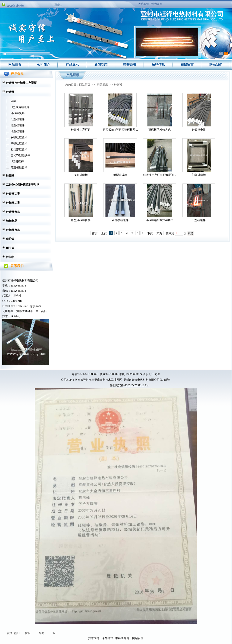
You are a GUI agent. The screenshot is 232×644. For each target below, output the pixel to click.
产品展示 (72, 64)
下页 (150, 233)
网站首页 (15, 64)
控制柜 (10, 257)
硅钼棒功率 (13, 203)
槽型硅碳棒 (18, 131)
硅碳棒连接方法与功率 (160, 220)
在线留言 (187, 64)
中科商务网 (122, 638)
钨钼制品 (12, 221)
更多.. (58, 4)
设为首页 (157, 4)
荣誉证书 (130, 64)
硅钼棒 (10, 176)
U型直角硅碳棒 (20, 107)
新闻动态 (101, 64)
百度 (42, 633)
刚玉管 (10, 248)
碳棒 (13, 101)
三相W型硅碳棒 (20, 155)
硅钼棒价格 (13, 230)
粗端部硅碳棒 (19, 149)
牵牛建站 (108, 638)
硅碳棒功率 (13, 194)
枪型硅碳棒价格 (81, 220)
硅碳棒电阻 (199, 130)
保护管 (10, 239)
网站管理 (138, 638)
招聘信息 (158, 64)
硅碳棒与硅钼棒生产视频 (21, 83)
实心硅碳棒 (81, 175)
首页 (95, 233)
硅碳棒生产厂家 (81, 130)
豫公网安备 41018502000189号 (129, 385)
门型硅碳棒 (18, 119)
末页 (159, 233)
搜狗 (28, 633)
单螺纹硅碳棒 (19, 143)
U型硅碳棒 (17, 161)
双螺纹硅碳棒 (19, 137)
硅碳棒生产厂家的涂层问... (160, 175)
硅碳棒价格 (13, 212)
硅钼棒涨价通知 (16, 3)
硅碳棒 (10, 92)
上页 (104, 233)
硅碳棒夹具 (18, 113)
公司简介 (44, 64)
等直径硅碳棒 (19, 167)
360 (54, 633)
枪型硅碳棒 (18, 125)
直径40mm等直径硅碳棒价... (120, 130)
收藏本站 (144, 4)
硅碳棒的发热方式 (160, 130)
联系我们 (216, 64)
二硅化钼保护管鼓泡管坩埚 (23, 185)
